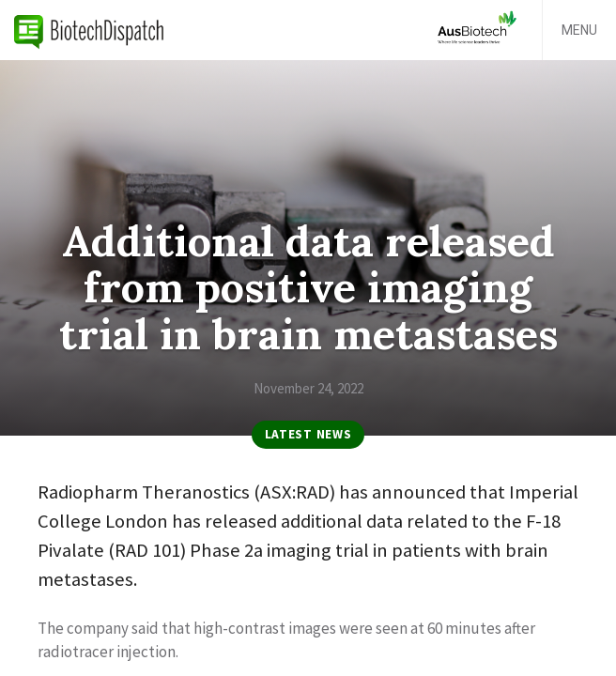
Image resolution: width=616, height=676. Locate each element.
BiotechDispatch (89, 30)
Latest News (308, 434)
